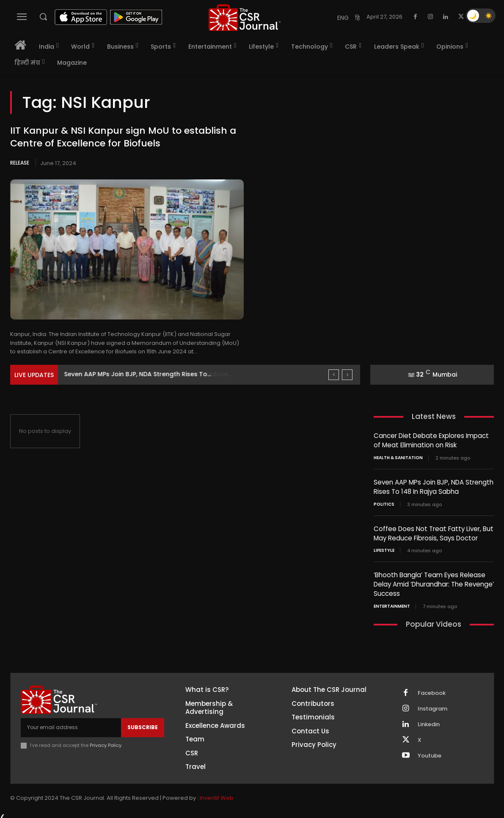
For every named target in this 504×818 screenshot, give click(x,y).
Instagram (432, 705)
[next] (347, 375)
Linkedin (429, 721)
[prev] (334, 375)
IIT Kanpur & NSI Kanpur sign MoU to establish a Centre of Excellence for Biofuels (123, 137)
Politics (384, 503)
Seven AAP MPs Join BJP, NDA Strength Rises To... (138, 374)
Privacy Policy (106, 742)
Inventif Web (217, 795)
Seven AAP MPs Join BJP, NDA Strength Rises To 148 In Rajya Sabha (434, 486)
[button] (43, 17)
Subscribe (143, 724)
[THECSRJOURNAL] (245, 18)
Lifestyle (384, 548)
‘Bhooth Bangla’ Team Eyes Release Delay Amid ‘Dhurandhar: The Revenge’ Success (434, 582)
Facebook (432, 690)
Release (20, 163)
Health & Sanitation (398, 457)
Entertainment (392, 603)
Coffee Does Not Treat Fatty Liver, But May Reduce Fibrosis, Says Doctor (434, 532)
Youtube (430, 752)
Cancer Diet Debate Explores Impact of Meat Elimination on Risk (431, 440)
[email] (71, 724)
